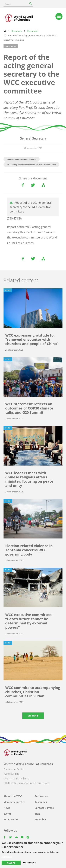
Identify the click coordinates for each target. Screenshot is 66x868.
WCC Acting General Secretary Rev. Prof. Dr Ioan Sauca (31, 164)
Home (5, 31)
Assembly (40, 819)
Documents (33, 31)
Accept (11, 863)
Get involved (42, 796)
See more (33, 716)
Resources (17, 31)
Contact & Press (44, 808)
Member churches (14, 802)
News (7, 808)
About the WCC (13, 796)
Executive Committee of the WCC (22, 159)
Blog (37, 814)
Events (7, 814)
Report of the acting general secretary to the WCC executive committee (31, 207)
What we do (11, 819)
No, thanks (29, 863)
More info (7, 857)
